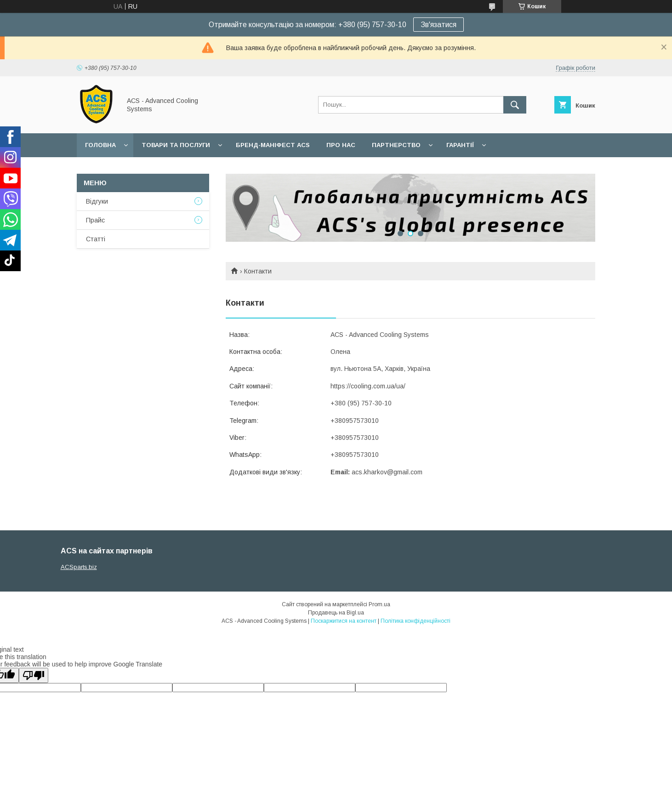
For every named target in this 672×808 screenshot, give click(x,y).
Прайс (95, 220)
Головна (100, 145)
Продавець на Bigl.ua (336, 613)
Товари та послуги (176, 145)
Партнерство (396, 145)
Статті (96, 239)
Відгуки (97, 201)
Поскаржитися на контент (344, 621)
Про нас (341, 145)
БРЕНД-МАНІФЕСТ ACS (273, 145)
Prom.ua (379, 604)
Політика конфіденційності (416, 621)
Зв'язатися (439, 25)
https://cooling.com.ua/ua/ (368, 386)
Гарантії (460, 145)
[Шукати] (515, 105)
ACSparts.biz (79, 567)
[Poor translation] (34, 675)
